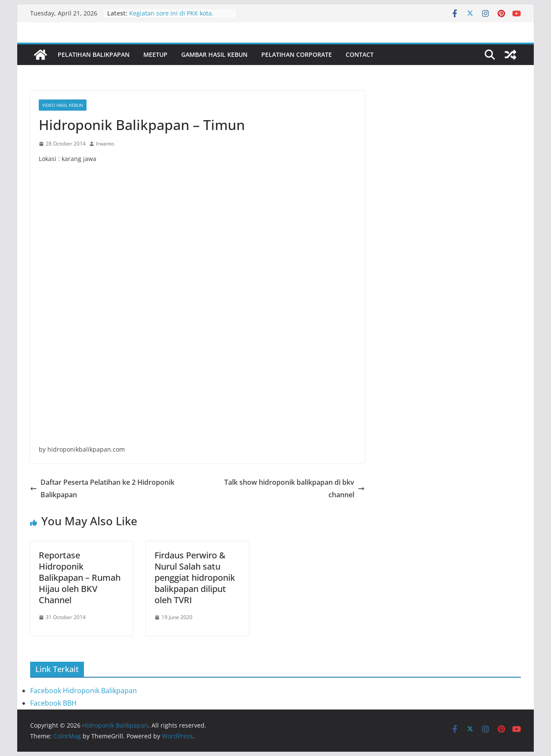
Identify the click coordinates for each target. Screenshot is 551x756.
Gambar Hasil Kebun (214, 54)
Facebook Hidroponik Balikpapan (84, 691)
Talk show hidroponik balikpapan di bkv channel (294, 488)
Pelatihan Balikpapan (94, 54)
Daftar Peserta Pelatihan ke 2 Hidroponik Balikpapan (102, 488)
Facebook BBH (53, 703)
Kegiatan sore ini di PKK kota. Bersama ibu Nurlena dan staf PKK (179, 17)
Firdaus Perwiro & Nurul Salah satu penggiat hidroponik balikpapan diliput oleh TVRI (195, 578)
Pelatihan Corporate (297, 54)
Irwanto (105, 144)
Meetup (155, 54)
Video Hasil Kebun (63, 105)
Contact (360, 54)
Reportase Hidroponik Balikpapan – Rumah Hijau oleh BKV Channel (80, 578)
